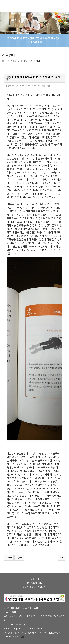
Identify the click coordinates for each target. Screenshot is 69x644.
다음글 (19, 558)
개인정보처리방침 (35, 583)
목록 (61, 558)
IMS (22, 637)
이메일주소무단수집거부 (35, 587)
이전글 (9, 558)
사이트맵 (35, 579)
